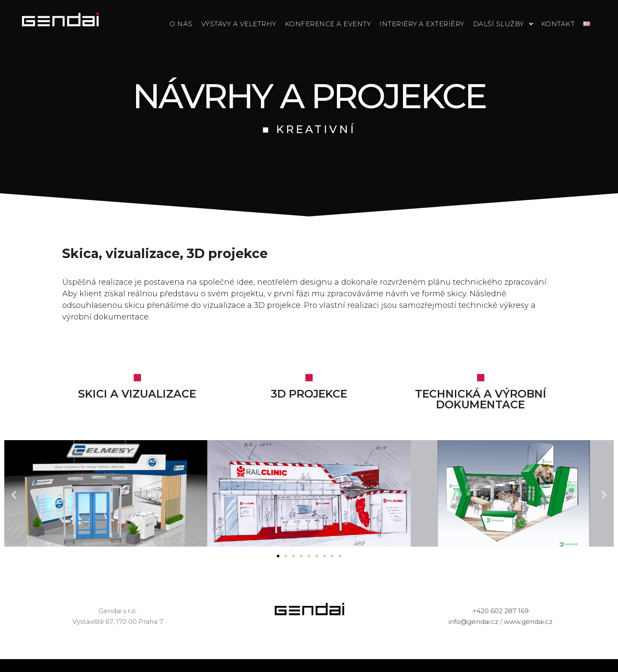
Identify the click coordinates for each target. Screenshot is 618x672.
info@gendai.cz (473, 622)
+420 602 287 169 (501, 611)
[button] (278, 556)
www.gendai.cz (528, 622)
